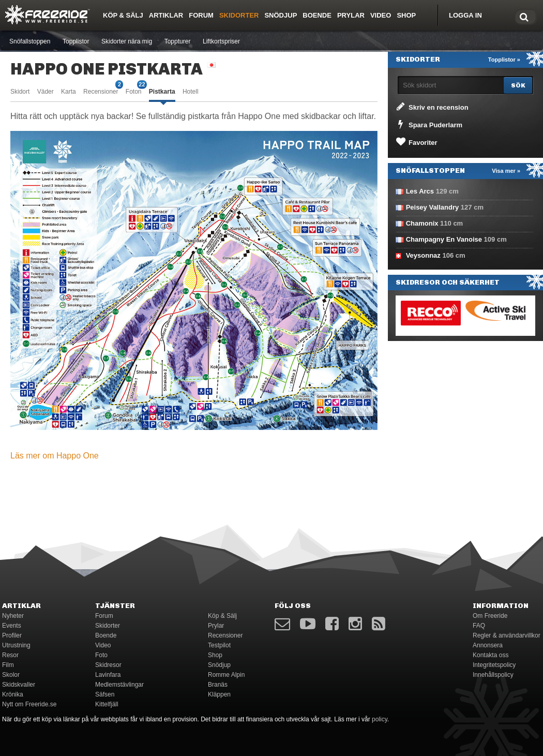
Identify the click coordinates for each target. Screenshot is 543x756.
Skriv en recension (432, 107)
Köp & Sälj (123, 15)
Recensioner (101, 91)
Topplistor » (504, 60)
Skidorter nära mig (127, 41)
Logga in (465, 15)
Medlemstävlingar (119, 685)
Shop (406, 15)
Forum (201, 15)
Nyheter (13, 616)
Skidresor (108, 665)
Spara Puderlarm (428, 124)
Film (8, 665)
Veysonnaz (423, 255)
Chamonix (422, 223)
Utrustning (16, 645)
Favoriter (416, 142)
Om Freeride (490, 616)
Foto (101, 655)
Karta (69, 92)
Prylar (351, 15)
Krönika (13, 694)
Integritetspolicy (494, 665)
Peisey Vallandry (433, 207)
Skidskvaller (19, 685)
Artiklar (166, 15)
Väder (46, 92)
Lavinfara (108, 675)
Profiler (12, 635)
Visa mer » (506, 171)
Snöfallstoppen (30, 41)
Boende (317, 15)
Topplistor (76, 41)
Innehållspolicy (493, 675)
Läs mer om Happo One (55, 456)
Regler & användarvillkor (507, 635)
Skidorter (239, 15)
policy (380, 719)
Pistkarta (162, 92)
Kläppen (219, 694)
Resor (10, 655)
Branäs (218, 685)
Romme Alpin (226, 675)
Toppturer (178, 41)
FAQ (479, 626)
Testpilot (219, 645)
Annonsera (488, 645)
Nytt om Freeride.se (29, 704)
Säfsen (105, 694)
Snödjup (281, 15)
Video (381, 15)
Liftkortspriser (221, 41)
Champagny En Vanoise (444, 239)
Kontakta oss (491, 655)
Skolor (11, 675)
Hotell (191, 92)
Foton (134, 91)
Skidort (20, 92)
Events (12, 626)
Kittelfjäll (107, 704)
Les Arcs (420, 191)
